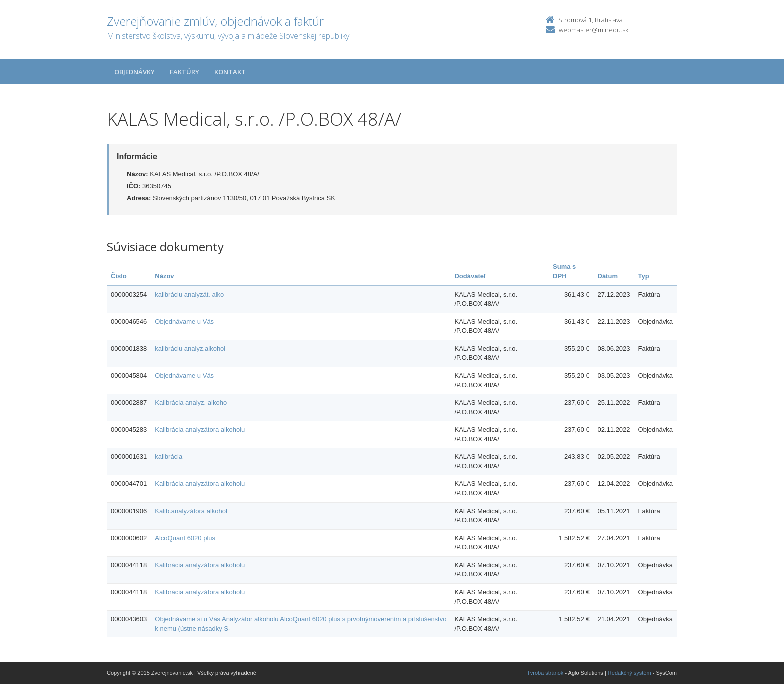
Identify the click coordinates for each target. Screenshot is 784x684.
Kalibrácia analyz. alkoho (191, 403)
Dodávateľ (470, 276)
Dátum (608, 276)
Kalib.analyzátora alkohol (191, 511)
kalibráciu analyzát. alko (189, 295)
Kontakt (230, 72)
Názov (164, 276)
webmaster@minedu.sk (594, 30)
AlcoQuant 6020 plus (185, 538)
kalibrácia (169, 457)
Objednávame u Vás (184, 322)
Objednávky (135, 72)
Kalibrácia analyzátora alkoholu (200, 430)
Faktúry (185, 72)
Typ (644, 276)
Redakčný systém (630, 673)
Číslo (119, 276)
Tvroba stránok (545, 673)
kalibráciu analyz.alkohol (190, 349)
